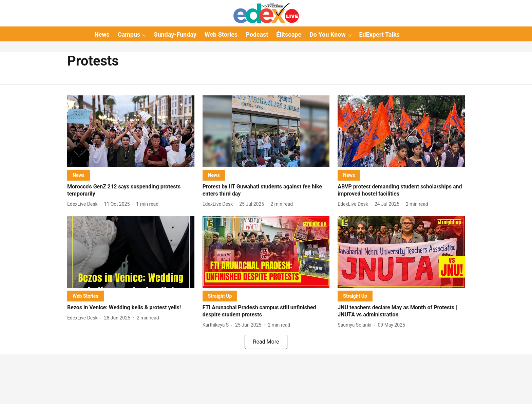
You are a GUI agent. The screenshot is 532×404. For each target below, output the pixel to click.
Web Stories (221, 34)
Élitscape (289, 34)
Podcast (257, 34)
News (102, 34)
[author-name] (84, 204)
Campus (129, 34)
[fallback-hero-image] (131, 131)
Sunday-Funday (175, 34)
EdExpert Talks (379, 34)
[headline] (131, 190)
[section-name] (79, 175)
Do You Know (327, 34)
